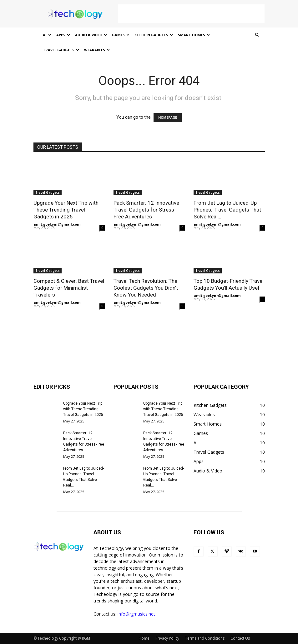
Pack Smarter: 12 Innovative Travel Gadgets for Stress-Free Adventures (146, 210)
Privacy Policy (167, 638)
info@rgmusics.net (136, 614)
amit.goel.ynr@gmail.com (57, 224)
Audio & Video (91, 35)
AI (47, 35)
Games (121, 35)
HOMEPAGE (168, 118)
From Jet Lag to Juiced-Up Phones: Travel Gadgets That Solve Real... (227, 210)
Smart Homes (194, 35)
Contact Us (240, 638)
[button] (257, 35)
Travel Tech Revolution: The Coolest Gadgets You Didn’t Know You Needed (146, 288)
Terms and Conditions (205, 638)
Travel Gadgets (61, 50)
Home (144, 638)
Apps (63, 35)
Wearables (97, 50)
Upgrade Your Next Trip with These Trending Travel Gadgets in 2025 (66, 210)
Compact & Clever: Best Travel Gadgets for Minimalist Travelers (69, 288)
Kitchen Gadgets (154, 35)
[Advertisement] (191, 14)
